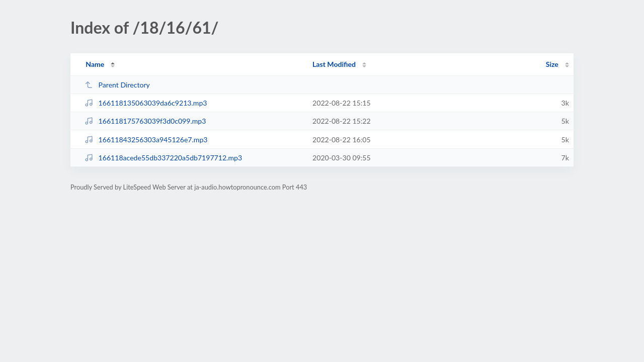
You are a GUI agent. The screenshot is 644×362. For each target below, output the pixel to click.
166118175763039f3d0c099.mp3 (145, 121)
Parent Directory (117, 85)
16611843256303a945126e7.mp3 (146, 140)
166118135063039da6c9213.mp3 (146, 103)
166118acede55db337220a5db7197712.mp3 (163, 158)
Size (552, 64)
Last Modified (334, 64)
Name (95, 64)
